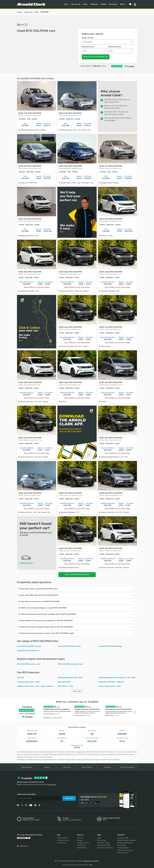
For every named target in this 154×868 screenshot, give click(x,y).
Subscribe (69, 798)
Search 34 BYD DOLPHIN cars (96, 57)
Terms (99, 838)
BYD (37, 12)
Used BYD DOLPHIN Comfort (29, 646)
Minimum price (88, 47)
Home (19, 12)
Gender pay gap (123, 838)
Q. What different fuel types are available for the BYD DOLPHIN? (46, 621)
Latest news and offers (26, 794)
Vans (85, 4)
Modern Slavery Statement (126, 840)
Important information (105, 848)
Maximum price (115, 47)
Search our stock (26, 563)
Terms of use (101, 840)
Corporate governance (125, 843)
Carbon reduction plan (125, 850)
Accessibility (61, 843)
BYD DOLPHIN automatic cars (70, 664)
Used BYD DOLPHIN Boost (28, 651)
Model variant (88, 38)
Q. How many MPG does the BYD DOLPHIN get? (38, 595)
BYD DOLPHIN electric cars (28, 664)
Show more (77, 691)
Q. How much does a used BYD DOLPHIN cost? (38, 589)
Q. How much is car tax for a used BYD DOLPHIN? (39, 601)
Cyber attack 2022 (104, 845)
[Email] (39, 798)
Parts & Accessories (128, 767)
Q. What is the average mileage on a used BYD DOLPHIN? (43, 608)
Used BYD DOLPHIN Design (110, 646)
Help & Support (27, 767)
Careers (47, 767)
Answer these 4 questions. (91, 861)
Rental (103, 4)
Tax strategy (121, 845)
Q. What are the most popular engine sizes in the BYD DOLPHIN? (46, 627)
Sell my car (76, 4)
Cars (66, 4)
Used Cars (29, 12)
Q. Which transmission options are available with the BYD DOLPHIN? (47, 614)
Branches (94, 4)
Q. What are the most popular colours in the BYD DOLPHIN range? (46, 633)
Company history (83, 843)
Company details (123, 848)
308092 (80, 752)
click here (97, 754)
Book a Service (87, 767)
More (122, 4)
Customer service (63, 840)
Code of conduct (123, 853)
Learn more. (52, 785)
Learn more (85, 799)
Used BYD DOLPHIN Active (69, 646)
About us (80, 838)
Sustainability (82, 848)
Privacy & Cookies (103, 843)
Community (81, 845)
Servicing (112, 4)
